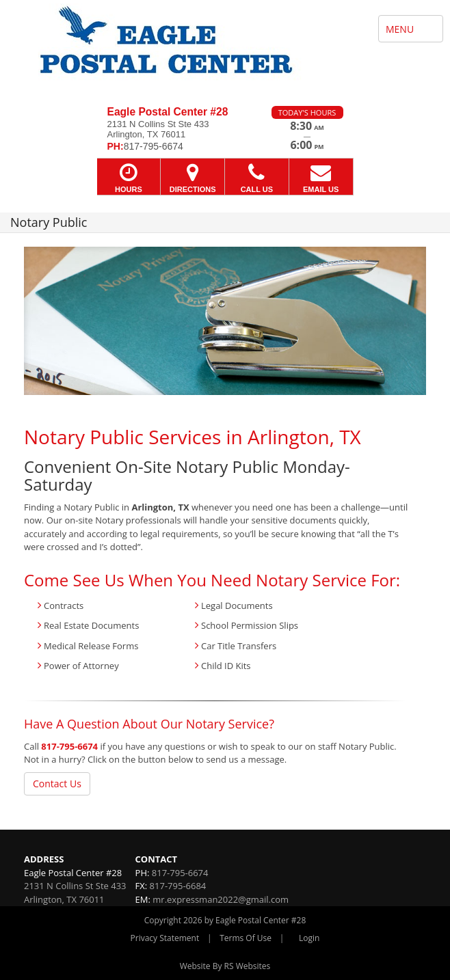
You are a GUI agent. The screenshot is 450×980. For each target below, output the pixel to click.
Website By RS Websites (225, 966)
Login (309, 938)
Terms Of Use (246, 938)
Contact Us (57, 784)
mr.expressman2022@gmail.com (221, 899)
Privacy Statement (165, 938)
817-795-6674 (69, 746)
